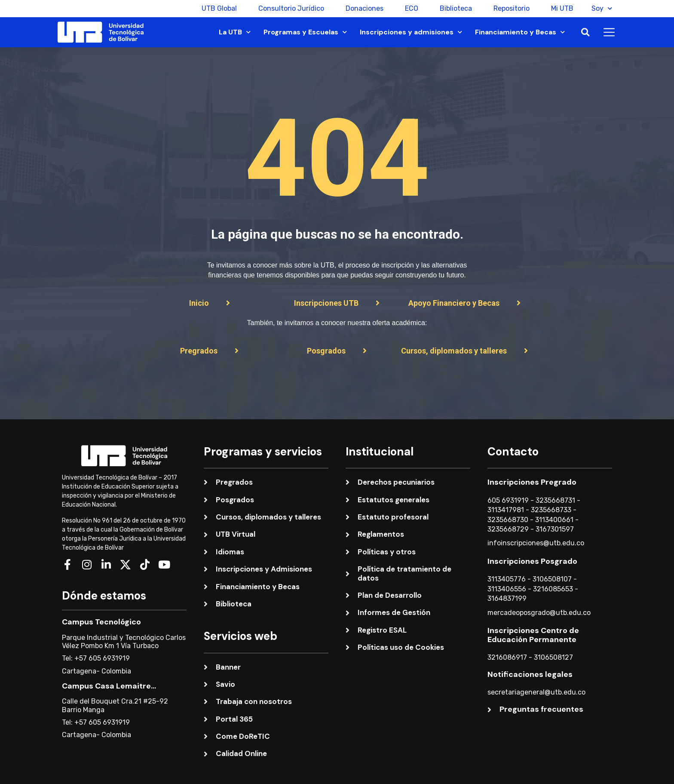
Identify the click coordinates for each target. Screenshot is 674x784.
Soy (602, 8)
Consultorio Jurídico (288, 8)
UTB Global (216, 8)
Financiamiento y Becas (520, 32)
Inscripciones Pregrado (532, 482)
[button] (585, 32)
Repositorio (508, 8)
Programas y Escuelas (305, 32)
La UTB (235, 32)
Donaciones (361, 8)
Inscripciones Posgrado (532, 561)
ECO (408, 8)
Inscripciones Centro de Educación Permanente (533, 635)
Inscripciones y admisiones (411, 32)
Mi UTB (559, 8)
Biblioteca (452, 8)
